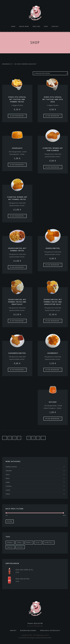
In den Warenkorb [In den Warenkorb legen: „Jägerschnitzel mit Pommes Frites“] (17, 267)
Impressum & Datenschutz (50, 631)
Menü (8, 478)
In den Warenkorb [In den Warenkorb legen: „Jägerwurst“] (52, 370)
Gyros (8, 474)
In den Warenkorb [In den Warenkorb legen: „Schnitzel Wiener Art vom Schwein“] (52, 167)
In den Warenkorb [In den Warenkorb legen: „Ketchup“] (52, 419)
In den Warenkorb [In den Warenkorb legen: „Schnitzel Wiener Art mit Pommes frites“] (17, 216)
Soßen (8, 494)
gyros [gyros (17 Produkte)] (19, 542)
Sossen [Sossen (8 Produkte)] (20, 547)
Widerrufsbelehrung (28, 631)
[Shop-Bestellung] (50, 73)
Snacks (8, 490)
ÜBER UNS (37, 26)
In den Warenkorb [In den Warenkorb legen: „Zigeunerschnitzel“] (17, 370)
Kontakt (55, 26)
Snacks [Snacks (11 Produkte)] (10, 547)
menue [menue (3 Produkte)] (29, 542)
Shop (46, 26)
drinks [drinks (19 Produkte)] (10, 542)
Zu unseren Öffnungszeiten (35, 626)
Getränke (9, 471)
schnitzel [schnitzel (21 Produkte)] (48, 542)
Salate (8, 482)
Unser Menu (24, 26)
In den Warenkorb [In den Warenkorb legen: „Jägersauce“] (17, 165)
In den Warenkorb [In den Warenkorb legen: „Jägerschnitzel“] (52, 265)
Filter (10, 521)
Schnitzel (9, 486)
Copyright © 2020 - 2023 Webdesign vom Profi (35, 635)
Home (13, 26)
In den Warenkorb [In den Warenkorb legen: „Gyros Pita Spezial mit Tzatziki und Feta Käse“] (52, 116)
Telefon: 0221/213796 (35, 623)
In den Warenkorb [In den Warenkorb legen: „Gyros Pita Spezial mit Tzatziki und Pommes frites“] (17, 116)
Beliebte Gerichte (11, 467)
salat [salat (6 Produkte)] (38, 542)
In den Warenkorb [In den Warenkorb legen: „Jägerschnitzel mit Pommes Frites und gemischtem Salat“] (52, 321)
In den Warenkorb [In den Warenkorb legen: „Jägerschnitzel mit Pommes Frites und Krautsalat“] (17, 321)
